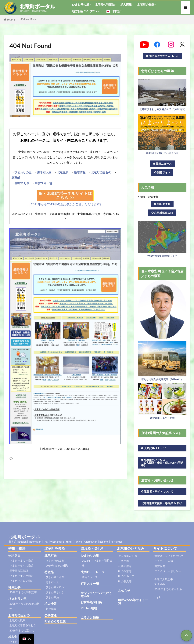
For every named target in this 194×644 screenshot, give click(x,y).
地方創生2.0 (16, 637)
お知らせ (124, 591)
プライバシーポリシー (168, 571)
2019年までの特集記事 (23, 592)
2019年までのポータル (168, 589)
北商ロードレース (93, 572)
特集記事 (14, 587)
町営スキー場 (44, 183)
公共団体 (124, 561)
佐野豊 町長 (22, 183)
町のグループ (126, 576)
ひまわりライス (55, 577)
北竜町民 (51, 555)
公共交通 (51, 615)
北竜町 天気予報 (148, 197)
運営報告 (160, 566)
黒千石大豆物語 (19, 571)
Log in (158, 597)
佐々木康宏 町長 (128, 556)
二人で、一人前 (164, 561)
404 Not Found (29, 19)
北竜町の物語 (146, 4)
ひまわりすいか (55, 592)
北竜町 (16, 178)
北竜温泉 (63, 172)
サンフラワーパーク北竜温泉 (96, 594)
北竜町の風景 (17, 620)
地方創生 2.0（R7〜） (86, 11)
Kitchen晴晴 (89, 608)
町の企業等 (125, 571)
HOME (11, 20)
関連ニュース (90, 577)
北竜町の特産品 (105, 4)
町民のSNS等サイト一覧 (133, 601)
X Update (160, 584)
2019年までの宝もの (22, 630)
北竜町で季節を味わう (23, 625)
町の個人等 (125, 581)
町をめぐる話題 (55, 621)
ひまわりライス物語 (21, 565)
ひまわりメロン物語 (21, 581)
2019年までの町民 (57, 565)
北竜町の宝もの (101, 172)
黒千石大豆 (44, 172)
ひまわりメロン (55, 587)
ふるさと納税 (90, 617)
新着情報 (80, 172)
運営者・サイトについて (169, 556)
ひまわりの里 (81, 4)
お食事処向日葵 (91, 602)
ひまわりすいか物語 (21, 576)
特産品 (49, 572)
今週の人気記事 (164, 579)
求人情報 (126, 4)
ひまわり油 (52, 597)
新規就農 (51, 609)
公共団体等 (125, 566)
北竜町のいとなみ (131, 548)
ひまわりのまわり (56, 561)
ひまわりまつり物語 (21, 561)
